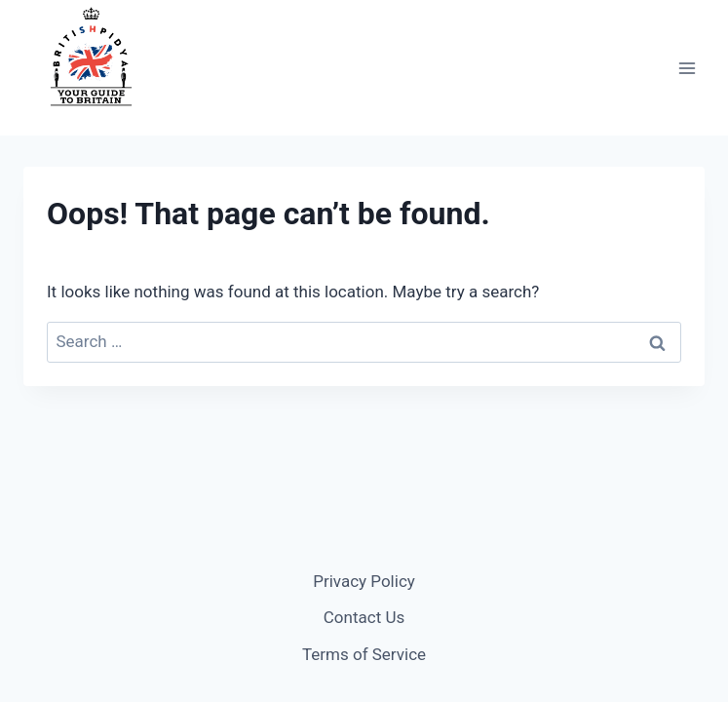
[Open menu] (687, 68)
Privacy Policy (364, 581)
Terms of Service (364, 654)
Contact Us (364, 617)
